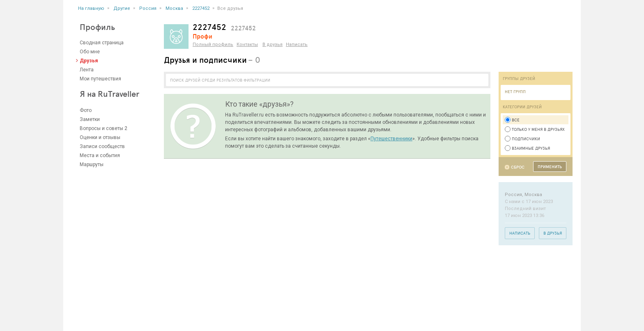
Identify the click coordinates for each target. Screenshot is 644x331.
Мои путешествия (100, 79)
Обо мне (90, 52)
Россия (148, 8)
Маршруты (92, 164)
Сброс (518, 167)
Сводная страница (102, 43)
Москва (174, 8)
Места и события (100, 155)
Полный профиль (213, 45)
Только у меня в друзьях (535, 129)
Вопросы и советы (101, 128)
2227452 (201, 8)
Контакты (247, 45)
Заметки (90, 119)
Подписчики (522, 139)
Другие (122, 8)
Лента (87, 70)
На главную (91, 8)
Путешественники (391, 139)
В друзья (273, 45)
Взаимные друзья (527, 148)
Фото (86, 110)
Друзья (89, 61)
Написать (297, 45)
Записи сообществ (102, 146)
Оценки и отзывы (100, 137)
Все (512, 120)
